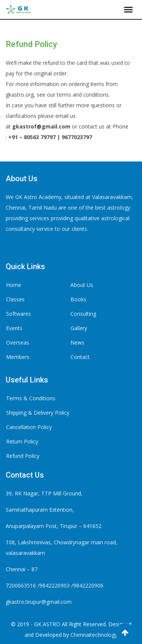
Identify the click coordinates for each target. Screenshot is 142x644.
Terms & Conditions (31, 398)
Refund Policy (23, 456)
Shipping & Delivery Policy (38, 413)
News (77, 342)
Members (18, 357)
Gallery (79, 328)
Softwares (19, 314)
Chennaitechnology (94, 635)
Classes (15, 299)
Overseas (18, 342)
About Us (82, 285)
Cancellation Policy (29, 427)
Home (14, 285)
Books (78, 299)
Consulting (83, 314)
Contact (80, 357)
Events (14, 328)
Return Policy (22, 441)
